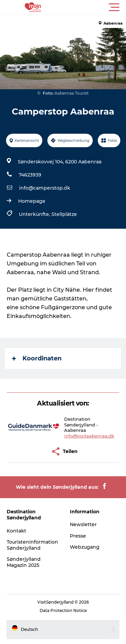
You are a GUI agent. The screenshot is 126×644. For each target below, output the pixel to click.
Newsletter (83, 524)
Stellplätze (64, 214)
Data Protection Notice (63, 610)
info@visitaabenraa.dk (89, 436)
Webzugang (85, 547)
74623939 (30, 175)
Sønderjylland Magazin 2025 (24, 562)
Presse (78, 536)
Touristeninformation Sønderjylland (32, 545)
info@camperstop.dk (45, 188)
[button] (93, 7)
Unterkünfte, (35, 214)
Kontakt (16, 531)
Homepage (32, 201)
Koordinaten (37, 358)
